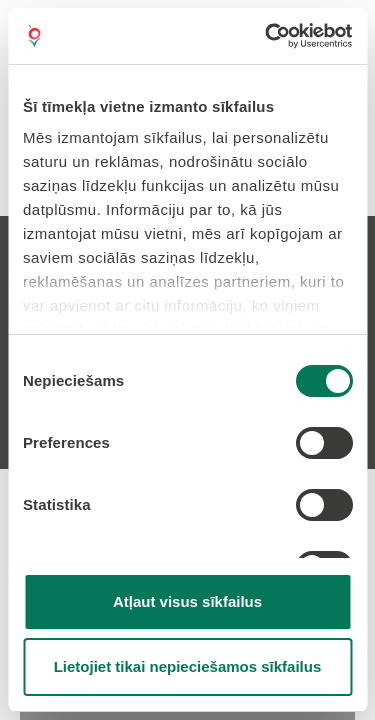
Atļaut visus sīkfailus (187, 601)
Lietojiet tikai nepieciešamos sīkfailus (188, 666)
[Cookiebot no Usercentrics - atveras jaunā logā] (267, 36)
